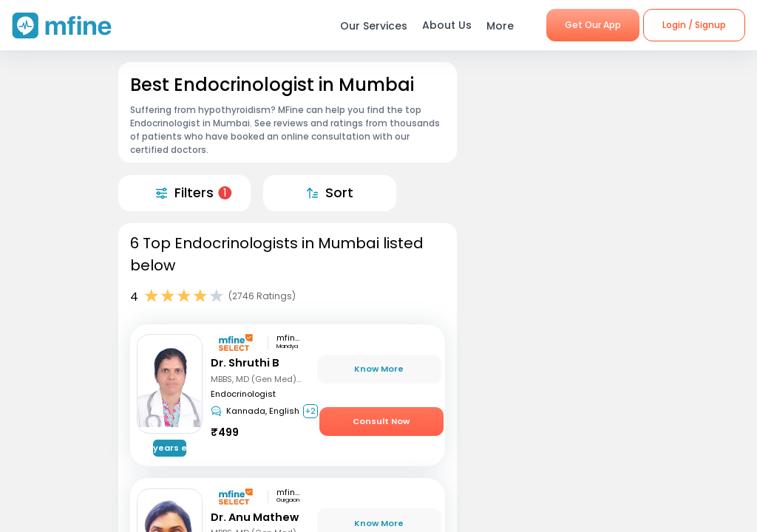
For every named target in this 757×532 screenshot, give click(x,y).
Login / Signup (694, 25)
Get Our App (593, 25)
